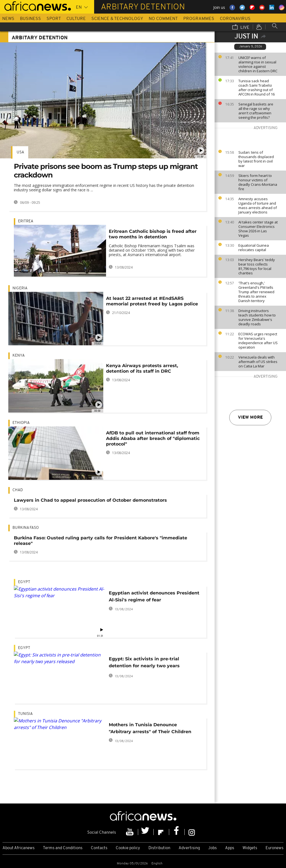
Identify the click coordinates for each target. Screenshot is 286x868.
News (8, 19)
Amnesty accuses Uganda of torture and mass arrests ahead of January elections (258, 205)
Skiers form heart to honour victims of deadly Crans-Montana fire (258, 182)
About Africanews (19, 848)
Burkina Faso (26, 528)
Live (241, 27)
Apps (230, 848)
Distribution (159, 848)
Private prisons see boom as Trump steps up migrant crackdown (106, 171)
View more (250, 418)
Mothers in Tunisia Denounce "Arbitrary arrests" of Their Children (150, 728)
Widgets (250, 848)
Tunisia (25, 714)
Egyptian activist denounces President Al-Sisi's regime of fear (154, 596)
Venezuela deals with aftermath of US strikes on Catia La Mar (258, 362)
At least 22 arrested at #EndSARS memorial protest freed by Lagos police (152, 301)
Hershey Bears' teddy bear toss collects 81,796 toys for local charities (257, 266)
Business (30, 19)
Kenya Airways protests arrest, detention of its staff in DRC (142, 368)
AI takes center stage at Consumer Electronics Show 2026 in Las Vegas (258, 229)
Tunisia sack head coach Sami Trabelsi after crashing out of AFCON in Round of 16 (257, 87)
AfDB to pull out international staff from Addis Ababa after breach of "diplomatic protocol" (153, 438)
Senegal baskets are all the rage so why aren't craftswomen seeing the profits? (256, 111)
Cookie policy (128, 848)
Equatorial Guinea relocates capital (254, 248)
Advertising (189, 848)
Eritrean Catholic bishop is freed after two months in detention (153, 234)
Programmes (199, 19)
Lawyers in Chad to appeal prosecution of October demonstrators (90, 500)
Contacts (99, 848)
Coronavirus (235, 19)
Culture (76, 19)
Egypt (24, 582)
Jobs (212, 848)
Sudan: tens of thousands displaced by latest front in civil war (256, 159)
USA (20, 152)
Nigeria (20, 288)
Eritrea (26, 221)
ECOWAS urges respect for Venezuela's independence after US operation (258, 341)
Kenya (19, 356)
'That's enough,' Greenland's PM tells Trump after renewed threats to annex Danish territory (256, 292)
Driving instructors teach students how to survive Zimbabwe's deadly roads (257, 317)
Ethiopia (21, 423)
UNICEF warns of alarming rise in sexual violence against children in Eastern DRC (258, 64)
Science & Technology (117, 19)
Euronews (275, 848)
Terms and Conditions (63, 848)
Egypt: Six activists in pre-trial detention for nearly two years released (144, 663)
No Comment (163, 19)
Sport (54, 19)
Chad (18, 490)
